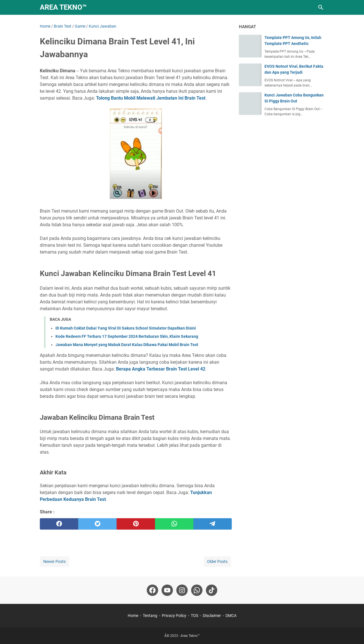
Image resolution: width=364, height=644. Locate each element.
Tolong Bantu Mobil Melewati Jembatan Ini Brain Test (151, 98)
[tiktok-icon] (212, 590)
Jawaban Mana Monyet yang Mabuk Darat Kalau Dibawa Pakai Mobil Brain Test (127, 345)
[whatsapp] (174, 524)
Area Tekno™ (63, 7)
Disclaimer (212, 616)
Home (133, 616)
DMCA (231, 616)
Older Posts (217, 561)
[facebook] (59, 524)
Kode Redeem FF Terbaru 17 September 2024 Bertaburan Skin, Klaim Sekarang (127, 336)
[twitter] (97, 524)
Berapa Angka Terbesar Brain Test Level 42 (161, 369)
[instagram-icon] (182, 590)
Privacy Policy (174, 616)
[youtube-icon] (167, 590)
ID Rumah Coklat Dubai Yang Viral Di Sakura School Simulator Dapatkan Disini (126, 328)
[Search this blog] (321, 7)
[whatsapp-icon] (197, 590)
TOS (195, 616)
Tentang (150, 616)
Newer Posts (54, 561)
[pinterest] (136, 524)
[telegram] (213, 524)
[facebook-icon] (152, 590)
